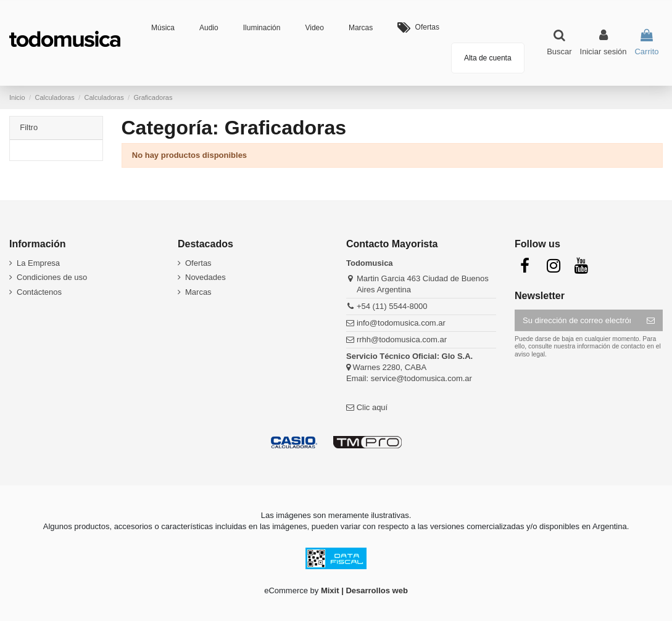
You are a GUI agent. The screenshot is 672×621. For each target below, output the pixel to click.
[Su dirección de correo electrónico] (577, 320)
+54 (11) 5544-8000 (392, 306)
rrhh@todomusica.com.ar (402, 339)
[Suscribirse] (651, 320)
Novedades (205, 277)
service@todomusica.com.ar (421, 378)
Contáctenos (39, 292)
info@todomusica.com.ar (401, 323)
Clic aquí (372, 407)
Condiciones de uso (52, 277)
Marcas (198, 292)
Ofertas (198, 263)
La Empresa (38, 263)
